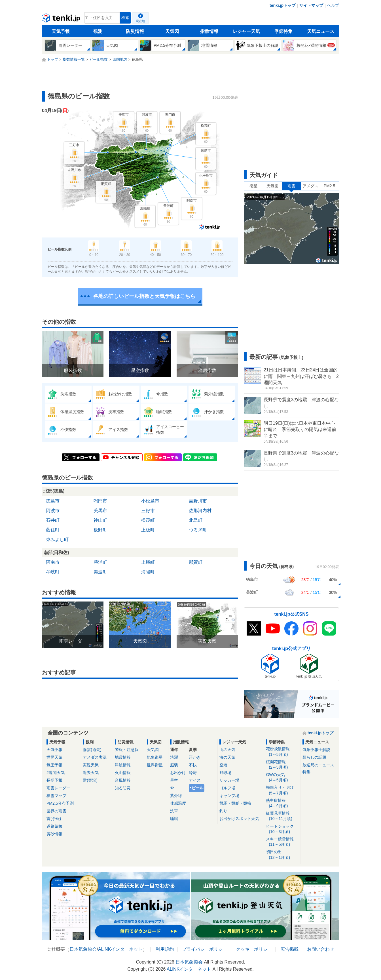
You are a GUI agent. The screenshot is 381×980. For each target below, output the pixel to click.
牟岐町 (53, 572)
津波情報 (123, 765)
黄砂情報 (54, 834)
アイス (195, 780)
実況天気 (91, 765)
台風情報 (123, 780)
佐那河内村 (200, 511)
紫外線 (176, 796)
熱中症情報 (282, 803)
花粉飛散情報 (282, 752)
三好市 (148, 511)
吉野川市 (198, 501)
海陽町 (148, 572)
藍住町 (53, 530)
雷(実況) (90, 780)
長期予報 (54, 780)
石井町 (53, 520)
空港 (223, 765)
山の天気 (227, 750)
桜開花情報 (282, 765)
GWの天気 (282, 778)
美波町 (100, 572)
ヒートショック (282, 829)
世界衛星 (155, 765)
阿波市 (53, 511)
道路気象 (54, 826)
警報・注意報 (127, 750)
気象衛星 (155, 757)
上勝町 (148, 562)
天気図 (172, 31)
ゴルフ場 (227, 788)
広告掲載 (289, 949)
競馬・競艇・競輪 (235, 803)
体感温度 (178, 803)
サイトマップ (311, 5)
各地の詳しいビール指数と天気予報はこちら (144, 296)
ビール (198, 788)
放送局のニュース (318, 765)
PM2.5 (329, 186)
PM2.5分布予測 (60, 803)
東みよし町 (57, 540)
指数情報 (209, 31)
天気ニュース (321, 31)
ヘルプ (333, 5)
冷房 (193, 773)
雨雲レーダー (58, 788)
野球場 (225, 773)
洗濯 (174, 757)
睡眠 (174, 819)
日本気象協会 (83, 949)
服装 (174, 765)
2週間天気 (56, 773)
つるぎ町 (198, 530)
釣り (223, 811)
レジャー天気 (246, 31)
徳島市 (53, 501)
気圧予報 (54, 765)
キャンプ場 (229, 796)
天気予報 (61, 31)
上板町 (148, 530)
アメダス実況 (95, 757)
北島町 (196, 520)
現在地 (140, 21)
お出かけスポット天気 (239, 819)
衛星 (253, 186)
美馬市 (100, 511)
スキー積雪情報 (282, 842)
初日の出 (282, 855)
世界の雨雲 (56, 811)
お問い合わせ (321, 949)
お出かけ (178, 773)
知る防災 (123, 788)
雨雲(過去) (92, 750)
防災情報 (135, 31)
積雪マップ (56, 796)
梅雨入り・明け (282, 790)
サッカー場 (229, 780)
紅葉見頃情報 (282, 816)
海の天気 (227, 757)
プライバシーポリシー (205, 949)
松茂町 (148, 520)
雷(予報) (54, 819)
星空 (174, 780)
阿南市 (53, 562)
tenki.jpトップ (282, 5)
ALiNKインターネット (120, 949)
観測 (98, 31)
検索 (125, 18)
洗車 (174, 811)
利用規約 (165, 949)
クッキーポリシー (254, 949)
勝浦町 (100, 562)
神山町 (100, 520)
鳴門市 (100, 501)
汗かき (195, 757)
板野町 (100, 530)
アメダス (310, 186)
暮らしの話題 (314, 757)
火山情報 (123, 773)
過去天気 (91, 773)
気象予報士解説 (316, 750)
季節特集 (283, 31)
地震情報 (123, 757)
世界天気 (54, 757)
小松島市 (150, 501)
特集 (306, 772)
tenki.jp (62, 19)
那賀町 (196, 562)
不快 (193, 765)
